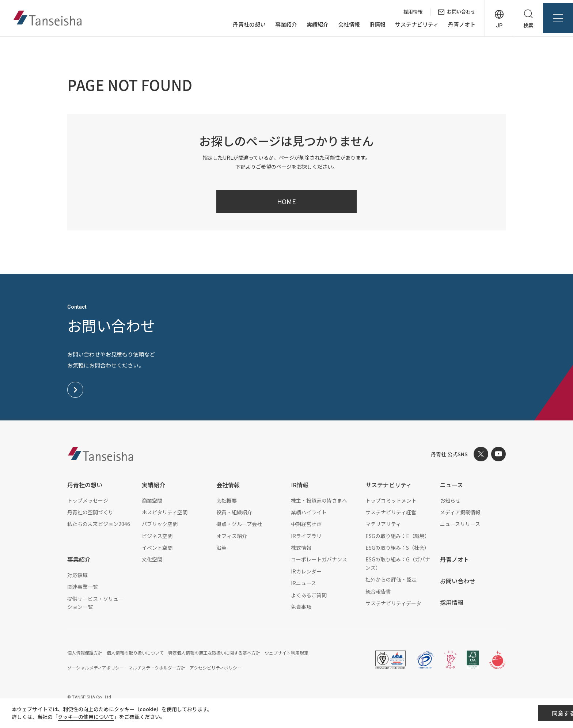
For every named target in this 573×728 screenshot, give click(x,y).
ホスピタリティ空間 (165, 512)
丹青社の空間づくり (90, 512)
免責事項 (301, 607)
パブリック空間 (160, 524)
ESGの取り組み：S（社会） (397, 548)
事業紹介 (280, 25)
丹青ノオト (455, 25)
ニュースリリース (460, 524)
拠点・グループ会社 (239, 524)
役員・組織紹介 (234, 512)
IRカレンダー (306, 571)
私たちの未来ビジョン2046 (99, 524)
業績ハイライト (309, 512)
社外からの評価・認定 (391, 579)
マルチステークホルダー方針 (157, 668)
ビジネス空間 (157, 536)
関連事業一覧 (83, 587)
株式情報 (301, 548)
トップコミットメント (391, 500)
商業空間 (152, 500)
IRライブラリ (306, 536)
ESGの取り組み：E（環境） (398, 536)
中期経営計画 (306, 524)
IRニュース (303, 583)
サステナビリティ (410, 25)
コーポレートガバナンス (319, 559)
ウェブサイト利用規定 (286, 653)
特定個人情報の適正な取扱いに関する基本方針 (214, 653)
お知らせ (450, 500)
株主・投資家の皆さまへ (319, 500)
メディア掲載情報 (460, 512)
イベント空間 (157, 548)
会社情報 (342, 25)
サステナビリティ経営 (391, 512)
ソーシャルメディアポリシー (96, 668)
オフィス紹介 (232, 536)
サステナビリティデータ (393, 603)
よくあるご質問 (309, 595)
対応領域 (77, 575)
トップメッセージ (88, 500)
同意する (526, 714)
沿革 (221, 548)
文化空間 (152, 559)
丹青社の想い (243, 25)
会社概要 (227, 500)
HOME (286, 201)
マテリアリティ (383, 524)
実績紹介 (311, 25)
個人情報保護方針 (85, 653)
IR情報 (371, 25)
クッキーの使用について (92, 718)
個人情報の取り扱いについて (135, 653)
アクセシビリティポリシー (216, 668)
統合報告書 (378, 591)
